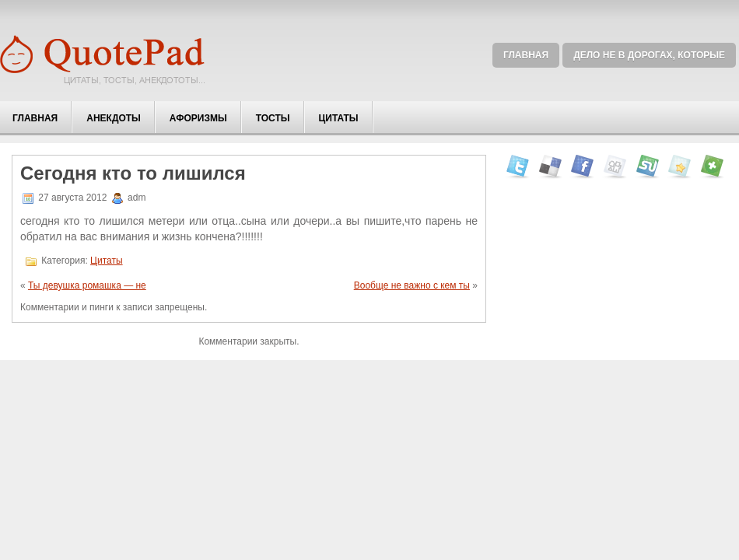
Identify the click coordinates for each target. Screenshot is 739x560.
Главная (526, 55)
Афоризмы (198, 118)
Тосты (273, 118)
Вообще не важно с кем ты (412, 285)
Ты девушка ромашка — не (87, 285)
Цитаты (339, 118)
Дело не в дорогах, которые (649, 55)
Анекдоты (114, 118)
